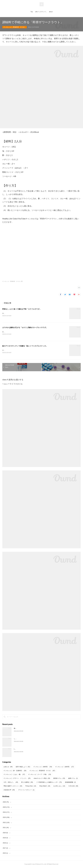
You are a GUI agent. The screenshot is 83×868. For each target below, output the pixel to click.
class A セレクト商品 (42, 779)
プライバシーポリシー (26, 790)
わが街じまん (59, 786)
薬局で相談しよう (23, 767)
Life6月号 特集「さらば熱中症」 (24, 750)
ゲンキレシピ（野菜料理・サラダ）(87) (13, 281)
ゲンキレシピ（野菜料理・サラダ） (15, 27)
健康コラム (73, 779)
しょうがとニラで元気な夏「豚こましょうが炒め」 (30, 739)
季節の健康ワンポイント (13, 786)
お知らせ (8, 767)
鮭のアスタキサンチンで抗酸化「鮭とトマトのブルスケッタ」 (25, 346)
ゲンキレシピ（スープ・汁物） (39, 775)
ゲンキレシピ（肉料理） (43, 767)
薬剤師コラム (59, 779)
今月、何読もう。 (11, 783)
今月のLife (73, 786)
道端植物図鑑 (70, 783)
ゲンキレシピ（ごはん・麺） (14, 775)
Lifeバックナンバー (41, 12)
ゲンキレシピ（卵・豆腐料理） (15, 771)
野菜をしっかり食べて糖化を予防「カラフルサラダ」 (22, 309)
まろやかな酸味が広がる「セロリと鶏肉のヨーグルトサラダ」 (25, 328)
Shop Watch (45, 786)
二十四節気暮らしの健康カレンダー (49, 783)
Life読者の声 (9, 790)
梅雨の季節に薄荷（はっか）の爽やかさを (27, 729)
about (51, 12)
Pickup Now (31, 786)
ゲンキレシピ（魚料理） (64, 767)
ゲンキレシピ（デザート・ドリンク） (17, 779)
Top (32, 12)
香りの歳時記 (27, 783)
